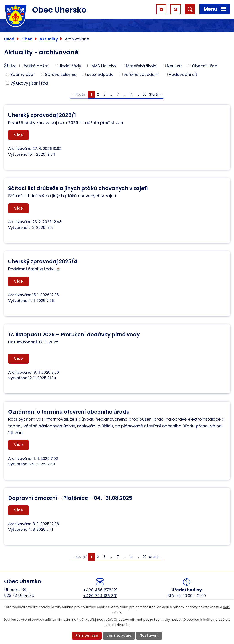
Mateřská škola (141, 66)
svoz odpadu (100, 74)
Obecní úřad (205, 66)
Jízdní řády (70, 66)
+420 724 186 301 (100, 596)
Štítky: (10, 65)
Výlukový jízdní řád (29, 83)
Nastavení (149, 635)
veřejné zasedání (141, 74)
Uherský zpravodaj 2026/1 (42, 115)
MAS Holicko (104, 66)
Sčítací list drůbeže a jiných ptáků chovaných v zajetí (78, 188)
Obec (27, 39)
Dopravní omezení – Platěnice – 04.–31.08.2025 (70, 498)
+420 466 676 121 (100, 590)
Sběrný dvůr (23, 74)
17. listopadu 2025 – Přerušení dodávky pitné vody (74, 335)
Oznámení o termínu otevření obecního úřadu (69, 412)
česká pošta (36, 66)
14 (131, 94)
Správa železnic (61, 74)
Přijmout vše (87, 635)
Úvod (9, 39)
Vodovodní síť (183, 74)
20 (145, 94)
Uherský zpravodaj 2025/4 (43, 261)
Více (18, 135)
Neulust (174, 66)
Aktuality (49, 39)
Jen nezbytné (119, 635)
